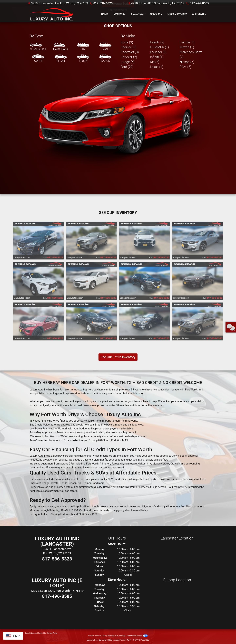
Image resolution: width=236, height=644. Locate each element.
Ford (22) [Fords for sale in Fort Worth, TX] (127, 67)
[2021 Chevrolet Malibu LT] (91, 281)
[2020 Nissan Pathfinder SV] (198, 321)
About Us (34, 633)
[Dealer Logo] (51, 14)
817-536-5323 (103, 3)
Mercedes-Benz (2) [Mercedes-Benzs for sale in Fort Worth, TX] (191, 55)
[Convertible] (38, 47)
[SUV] (83, 47)
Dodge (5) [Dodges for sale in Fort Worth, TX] (128, 62)
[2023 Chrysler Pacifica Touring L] (38, 241)
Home (27, 633)
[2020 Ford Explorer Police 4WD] (38, 321)
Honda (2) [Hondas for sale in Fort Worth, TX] (157, 42)
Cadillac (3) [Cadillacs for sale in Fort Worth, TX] (128, 47)
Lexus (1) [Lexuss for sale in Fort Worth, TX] (157, 67)
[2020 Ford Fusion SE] (91, 321)
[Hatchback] (61, 47)
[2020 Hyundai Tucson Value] (145, 281)
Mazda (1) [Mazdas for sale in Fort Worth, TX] (187, 47)
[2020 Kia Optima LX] (198, 281)
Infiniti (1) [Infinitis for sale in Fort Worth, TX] (157, 57)
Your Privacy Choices (137, 636)
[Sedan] (61, 58)
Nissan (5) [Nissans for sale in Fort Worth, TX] (187, 62)
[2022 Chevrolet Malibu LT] (198, 241)
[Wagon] (105, 58)
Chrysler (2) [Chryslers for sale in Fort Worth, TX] (129, 57)
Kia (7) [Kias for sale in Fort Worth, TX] (155, 62)
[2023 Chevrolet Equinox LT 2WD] (91, 241)
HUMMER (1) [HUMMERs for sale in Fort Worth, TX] (159, 47)
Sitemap (122, 636)
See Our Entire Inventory (118, 357)
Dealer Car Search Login (97, 636)
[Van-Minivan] (105, 47)
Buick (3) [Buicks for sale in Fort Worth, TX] (127, 42)
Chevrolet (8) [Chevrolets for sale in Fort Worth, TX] (130, 52)
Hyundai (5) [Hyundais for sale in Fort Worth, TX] (158, 52)
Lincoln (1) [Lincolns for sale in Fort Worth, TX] (187, 42)
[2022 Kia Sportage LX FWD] (145, 241)
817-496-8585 (199, 3)
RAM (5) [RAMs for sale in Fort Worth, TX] (185, 67)
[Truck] (83, 58)
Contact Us (42, 633)
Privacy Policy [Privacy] (52, 633)
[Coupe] (38, 58)
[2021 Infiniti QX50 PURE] (38, 281)
